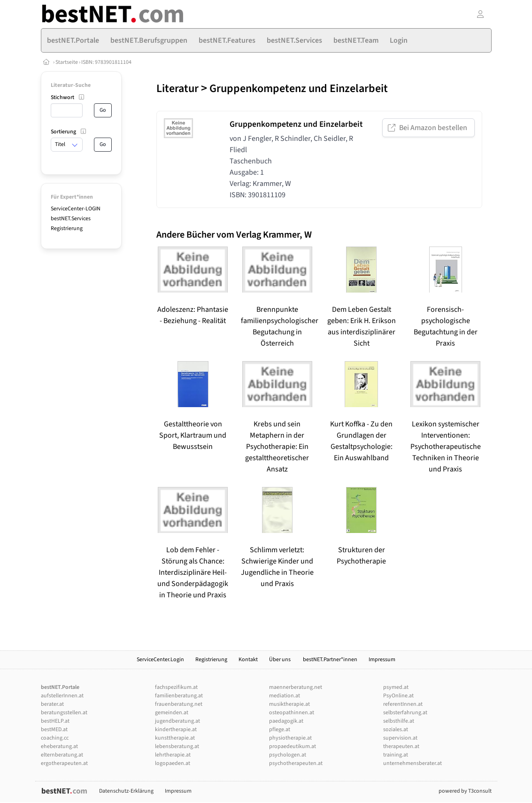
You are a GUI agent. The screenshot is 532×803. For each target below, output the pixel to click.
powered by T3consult (465, 791)
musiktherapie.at (289, 704)
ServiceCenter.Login (160, 660)
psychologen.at (288, 755)
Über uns (280, 660)
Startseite (67, 62)
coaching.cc (55, 738)
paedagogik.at (286, 721)
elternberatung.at (62, 755)
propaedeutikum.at (293, 746)
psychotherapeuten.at (296, 763)
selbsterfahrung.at (405, 713)
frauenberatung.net (179, 704)
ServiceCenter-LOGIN (76, 209)
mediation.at (285, 696)
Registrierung (67, 228)
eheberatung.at (59, 746)
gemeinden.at (172, 713)
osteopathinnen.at (292, 713)
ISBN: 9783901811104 (106, 62)
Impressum (382, 660)
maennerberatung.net (296, 687)
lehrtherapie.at (173, 755)
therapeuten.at (401, 746)
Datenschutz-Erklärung (126, 791)
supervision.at (400, 738)
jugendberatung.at (177, 721)
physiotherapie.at (290, 738)
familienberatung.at (179, 696)
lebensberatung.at (177, 746)
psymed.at (396, 687)
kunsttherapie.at (175, 738)
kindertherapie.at (176, 730)
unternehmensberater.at (412, 763)
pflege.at (280, 730)
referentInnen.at (403, 704)
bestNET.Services (71, 219)
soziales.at (396, 730)
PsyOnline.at (398, 696)
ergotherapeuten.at (64, 763)
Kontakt (248, 660)
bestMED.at (54, 730)
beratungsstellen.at (64, 713)
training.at (396, 755)
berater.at (52, 704)
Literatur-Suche (71, 85)
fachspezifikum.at (176, 687)
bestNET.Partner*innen (330, 660)
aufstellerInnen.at (62, 696)
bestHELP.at (55, 721)
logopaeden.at (173, 763)
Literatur (177, 89)
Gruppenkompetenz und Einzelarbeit (299, 89)
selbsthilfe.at (399, 721)
